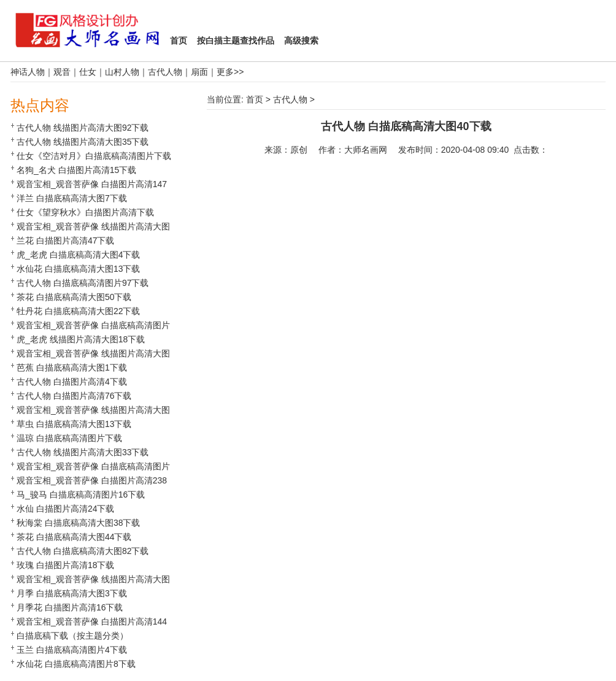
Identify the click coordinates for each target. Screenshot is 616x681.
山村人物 (122, 72)
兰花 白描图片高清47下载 (65, 240)
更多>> (230, 72)
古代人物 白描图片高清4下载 (72, 382)
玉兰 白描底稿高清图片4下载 (72, 650)
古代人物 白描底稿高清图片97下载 (83, 283)
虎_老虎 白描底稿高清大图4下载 (78, 255)
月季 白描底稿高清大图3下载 (72, 593)
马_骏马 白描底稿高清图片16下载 (81, 494)
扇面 (199, 72)
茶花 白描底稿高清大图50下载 (74, 297)
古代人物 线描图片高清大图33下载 (83, 452)
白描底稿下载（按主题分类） (72, 636)
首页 (255, 99)
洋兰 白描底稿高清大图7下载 (72, 198)
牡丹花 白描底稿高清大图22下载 (78, 311)
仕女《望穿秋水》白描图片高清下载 (85, 212)
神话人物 (28, 72)
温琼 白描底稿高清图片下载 (69, 438)
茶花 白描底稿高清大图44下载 (74, 537)
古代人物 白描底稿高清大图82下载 (83, 551)
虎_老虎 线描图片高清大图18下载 (81, 339)
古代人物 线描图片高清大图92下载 (83, 128)
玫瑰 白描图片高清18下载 (65, 565)
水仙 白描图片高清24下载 (65, 509)
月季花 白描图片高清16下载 (70, 607)
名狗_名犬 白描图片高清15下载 (76, 170)
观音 (62, 72)
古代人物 (165, 72)
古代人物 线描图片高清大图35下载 (83, 142)
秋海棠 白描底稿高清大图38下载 (78, 523)
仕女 (88, 72)
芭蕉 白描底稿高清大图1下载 (72, 367)
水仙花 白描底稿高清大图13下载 (78, 269)
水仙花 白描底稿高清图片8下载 (76, 664)
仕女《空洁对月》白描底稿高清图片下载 (94, 156)
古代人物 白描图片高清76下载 (74, 396)
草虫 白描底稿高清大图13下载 (74, 424)
